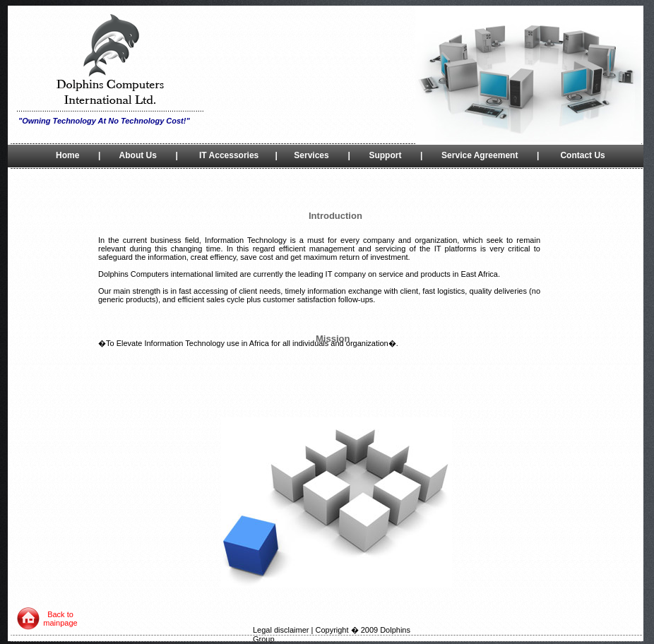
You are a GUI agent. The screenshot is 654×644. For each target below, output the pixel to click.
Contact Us (582, 155)
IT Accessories (229, 155)
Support (385, 155)
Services (311, 155)
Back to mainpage (60, 619)
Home (67, 155)
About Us (138, 155)
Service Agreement (480, 155)
